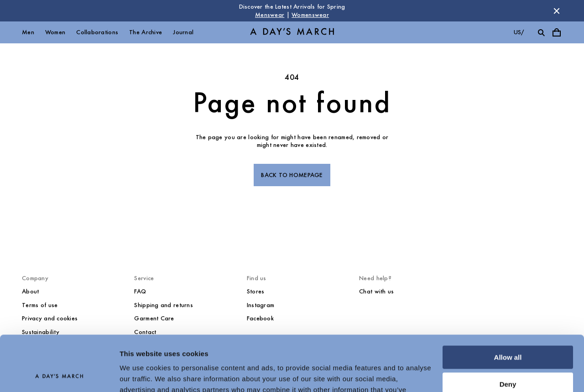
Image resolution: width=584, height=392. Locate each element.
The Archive (146, 32)
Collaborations (97, 32)
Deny (508, 332)
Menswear (270, 15)
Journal (183, 32)
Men (28, 32)
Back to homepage (292, 175)
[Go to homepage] (292, 33)
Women (55, 32)
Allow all (508, 306)
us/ (519, 32)
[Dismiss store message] (557, 11)
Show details (141, 374)
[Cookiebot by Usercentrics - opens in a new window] (59, 374)
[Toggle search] (541, 32)
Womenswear (310, 15)
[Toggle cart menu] (557, 32)
